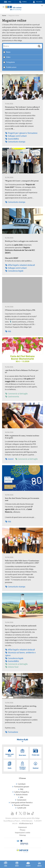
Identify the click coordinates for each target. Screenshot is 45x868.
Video (8, 57)
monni (9, 459)
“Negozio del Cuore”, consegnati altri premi (22, 181)
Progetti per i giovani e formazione (21, 133)
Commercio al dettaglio (16, 394)
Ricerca (24, 2)
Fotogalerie (10, 62)
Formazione (12, 732)
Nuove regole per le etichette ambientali (21, 626)
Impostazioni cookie (22, 833)
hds (8, 331)
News (8, 52)
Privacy (22, 830)
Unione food (12, 667)
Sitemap (22, 835)
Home (4, 15)
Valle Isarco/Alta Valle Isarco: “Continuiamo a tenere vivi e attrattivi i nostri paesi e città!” (22, 562)
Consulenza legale (14, 271)
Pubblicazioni (11, 67)
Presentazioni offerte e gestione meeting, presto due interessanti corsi (21, 707)
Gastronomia (12, 397)
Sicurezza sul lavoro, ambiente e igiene (20, 654)
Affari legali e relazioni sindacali (20, 265)
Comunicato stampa (15, 142)
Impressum (22, 827)
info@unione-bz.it (26, 824)
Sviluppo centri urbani (16, 136)
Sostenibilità (12, 139)
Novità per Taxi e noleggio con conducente (21, 241)
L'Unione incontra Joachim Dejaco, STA (20, 310)
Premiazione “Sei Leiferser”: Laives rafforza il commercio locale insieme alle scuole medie (22, 108)
